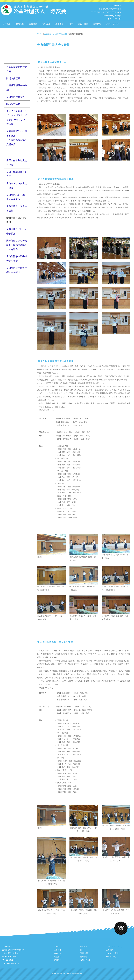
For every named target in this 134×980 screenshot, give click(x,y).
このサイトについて (114, 946)
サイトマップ (114, 19)
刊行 (71, 24)
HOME (40, 34)
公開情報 (97, 24)
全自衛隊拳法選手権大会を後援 (17, 259)
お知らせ (20, 24)
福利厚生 (46, 24)
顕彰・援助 (83, 24)
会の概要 (7, 24)
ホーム (57, 946)
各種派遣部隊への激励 (17, 88)
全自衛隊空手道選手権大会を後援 (17, 270)
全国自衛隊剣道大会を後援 (17, 163)
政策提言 (60, 24)
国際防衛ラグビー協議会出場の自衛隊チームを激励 (17, 245)
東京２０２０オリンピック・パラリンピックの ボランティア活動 (17, 118)
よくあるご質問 (112, 953)
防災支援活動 (13, 78)
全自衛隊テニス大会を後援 (17, 208)
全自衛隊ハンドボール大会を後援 (17, 197)
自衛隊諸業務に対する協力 (17, 69)
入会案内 (110, 950)
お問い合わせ (112, 24)
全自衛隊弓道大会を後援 (17, 220)
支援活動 (33, 24)
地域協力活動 (13, 104)
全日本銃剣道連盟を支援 (17, 174)
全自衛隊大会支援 (60, 34)
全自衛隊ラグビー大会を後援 (17, 231)
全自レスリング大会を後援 (17, 186)
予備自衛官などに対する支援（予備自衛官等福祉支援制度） (17, 138)
